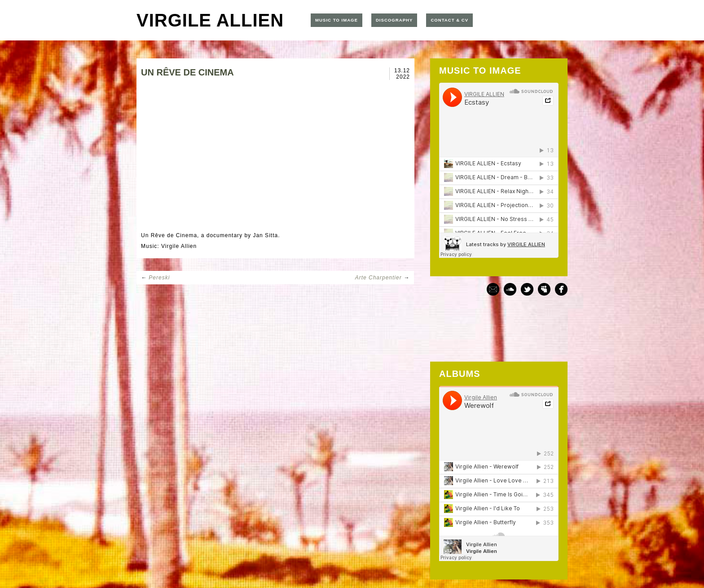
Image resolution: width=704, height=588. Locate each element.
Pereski (159, 278)
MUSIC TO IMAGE (337, 20)
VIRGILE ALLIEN (210, 20)
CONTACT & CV (449, 20)
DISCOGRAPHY (394, 20)
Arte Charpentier (378, 278)
